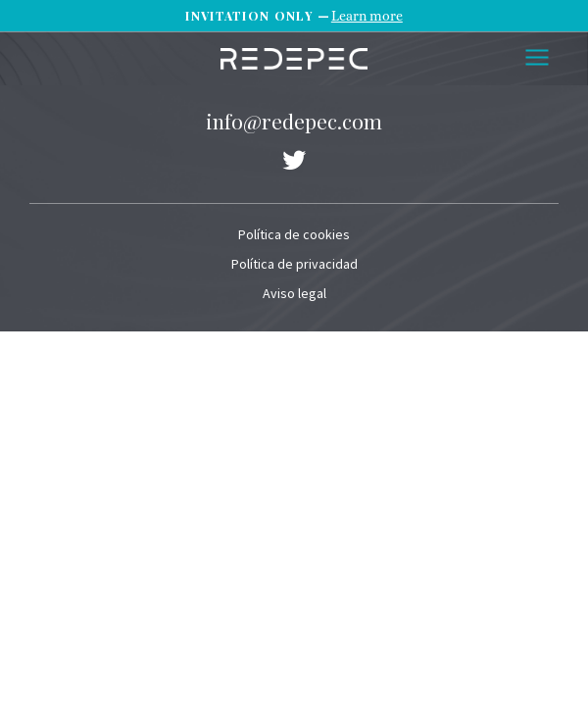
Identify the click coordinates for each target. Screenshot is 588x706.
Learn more (367, 16)
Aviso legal (294, 293)
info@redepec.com (294, 121)
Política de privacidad (294, 264)
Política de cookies (294, 234)
